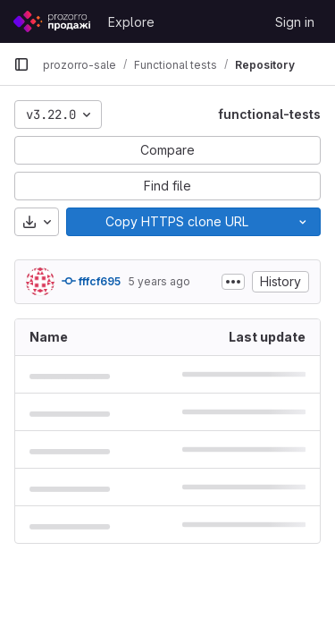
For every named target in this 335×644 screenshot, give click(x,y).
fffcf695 (91, 281)
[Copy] (176, 222)
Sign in (295, 22)
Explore (131, 22)
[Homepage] (52, 21)
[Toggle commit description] (233, 282)
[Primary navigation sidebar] (21, 64)
